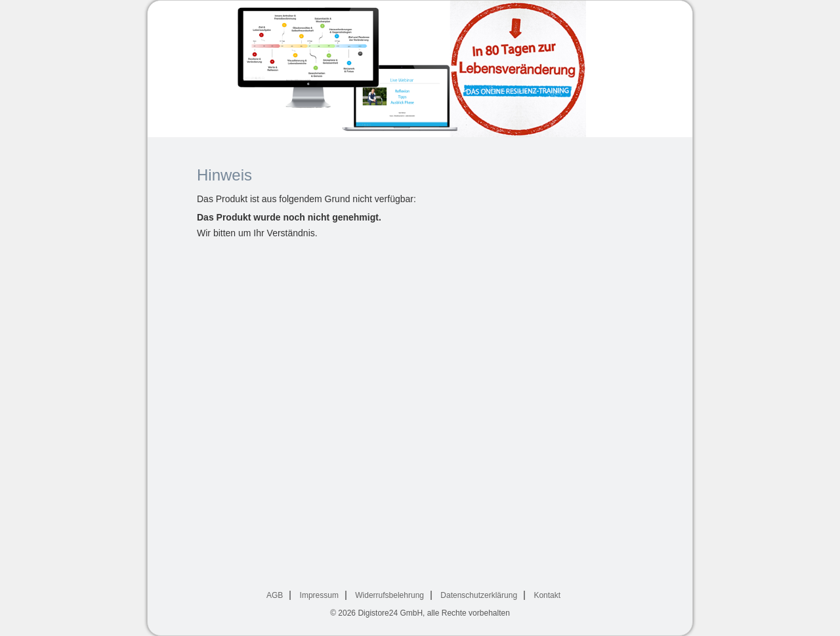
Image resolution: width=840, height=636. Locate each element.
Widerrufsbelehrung (389, 595)
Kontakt (547, 595)
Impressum (319, 595)
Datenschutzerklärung (479, 595)
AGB (275, 595)
